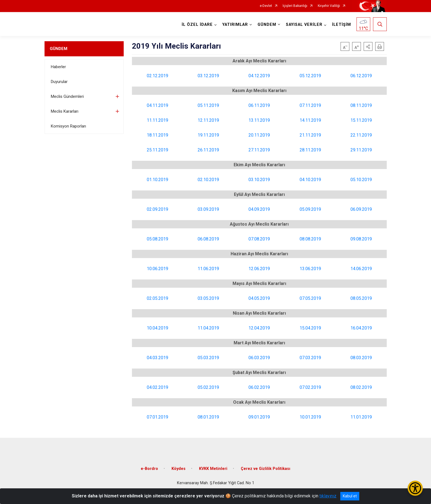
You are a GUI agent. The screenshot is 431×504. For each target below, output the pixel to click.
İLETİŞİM (342, 25)
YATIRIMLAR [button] (235, 25)
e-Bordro (149, 469)
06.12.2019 (361, 76)
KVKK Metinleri (213, 469)
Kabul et (350, 496)
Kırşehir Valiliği (329, 6)
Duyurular (59, 82)
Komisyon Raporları (68, 126)
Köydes (179, 469)
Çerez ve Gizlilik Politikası (266, 469)
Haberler (58, 67)
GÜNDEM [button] (267, 25)
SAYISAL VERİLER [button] (304, 25)
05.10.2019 (361, 180)
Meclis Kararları (65, 111)
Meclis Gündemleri (67, 96)
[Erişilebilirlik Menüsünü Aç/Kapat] (415, 488)
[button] (368, 46)
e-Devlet (266, 6)
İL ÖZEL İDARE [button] (197, 25)
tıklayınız (328, 496)
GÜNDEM (59, 49)
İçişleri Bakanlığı (295, 6)
